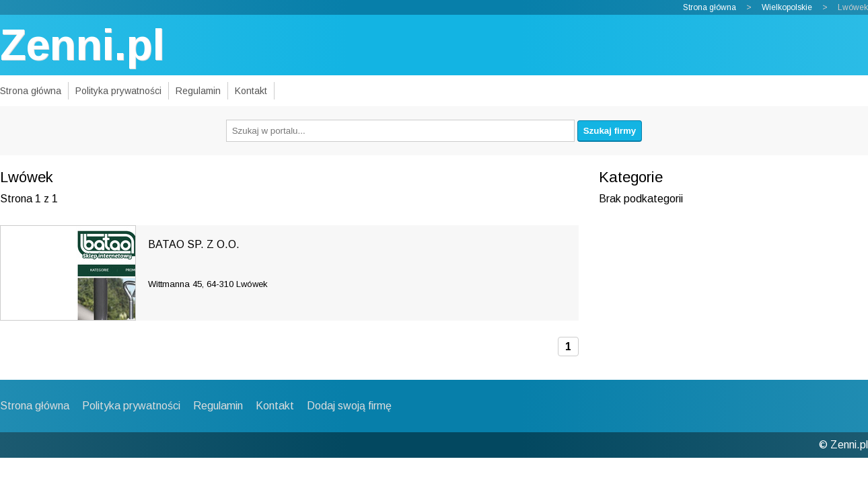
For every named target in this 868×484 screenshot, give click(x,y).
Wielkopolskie (787, 7)
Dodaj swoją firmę (349, 406)
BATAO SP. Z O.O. (194, 244)
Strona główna (710, 7)
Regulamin (198, 91)
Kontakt (251, 91)
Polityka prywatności (118, 91)
